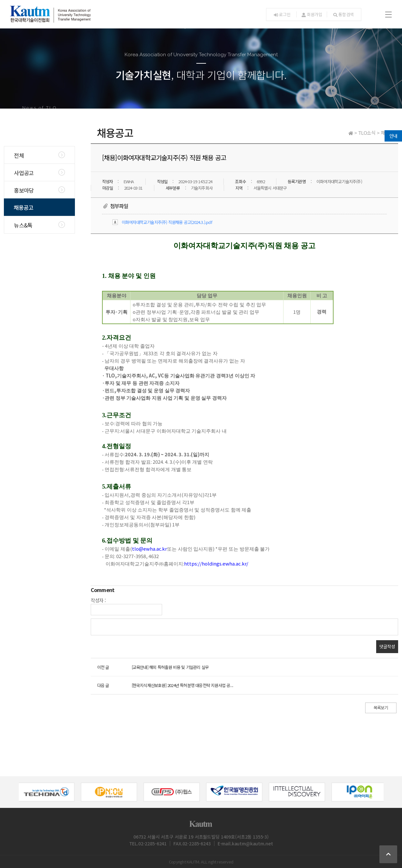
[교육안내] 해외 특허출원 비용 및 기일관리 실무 (170, 667)
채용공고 (23, 207)
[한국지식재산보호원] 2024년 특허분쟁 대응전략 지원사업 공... (182, 685)
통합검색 (343, 14)
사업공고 (24, 173)
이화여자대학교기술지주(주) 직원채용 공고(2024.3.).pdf (167, 222)
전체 (19, 155)
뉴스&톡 (23, 225)
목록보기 (381, 708)
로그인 (282, 14)
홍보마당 (24, 190)
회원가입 (312, 14)
